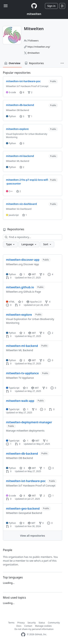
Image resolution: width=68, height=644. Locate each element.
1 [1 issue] (9, 444)
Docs (19, 626)
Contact (28, 626)
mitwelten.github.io (20, 287)
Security (32, 623)
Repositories (34, 63)
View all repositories (33, 536)
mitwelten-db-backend (22, 454)
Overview (12, 63)
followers (33, 41)
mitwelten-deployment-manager (29, 422)
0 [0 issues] (9, 305)
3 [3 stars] (22, 333)
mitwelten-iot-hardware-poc (26, 481)
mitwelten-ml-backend (22, 346)
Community (54, 623)
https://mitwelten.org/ (39, 47)
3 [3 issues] (43, 409)
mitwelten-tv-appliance (22, 373)
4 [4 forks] (48, 302)
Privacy (21, 623)
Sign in (51, 6)
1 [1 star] (22, 274)
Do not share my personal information (34, 629)
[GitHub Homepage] (23, 635)
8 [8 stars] (22, 496)
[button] (62, 63)
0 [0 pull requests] (9, 278)
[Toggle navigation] (6, 6)
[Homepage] (34, 6)
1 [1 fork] (42, 468)
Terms (11, 623)
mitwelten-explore (19, 315)
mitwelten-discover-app (23, 260)
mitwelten (34, 14)
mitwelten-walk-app (20, 401)
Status (42, 623)
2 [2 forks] (42, 496)
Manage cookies (43, 626)
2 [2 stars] (22, 360)
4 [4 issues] (50, 274)
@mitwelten (33, 53)
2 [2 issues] (50, 333)
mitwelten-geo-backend (23, 508)
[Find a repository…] (33, 237)
